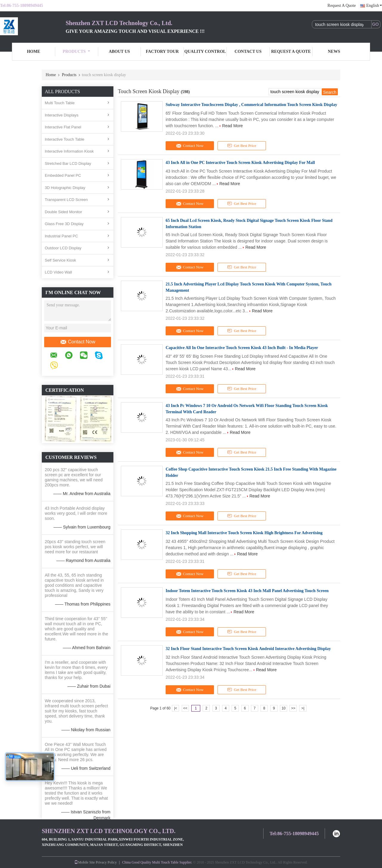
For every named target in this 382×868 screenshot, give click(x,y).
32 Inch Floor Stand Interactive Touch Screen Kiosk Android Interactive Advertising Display (248, 649)
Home (33, 52)
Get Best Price (242, 146)
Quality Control (205, 52)
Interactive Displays (62, 115)
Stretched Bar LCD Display (68, 163)
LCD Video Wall (58, 272)
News (334, 52)
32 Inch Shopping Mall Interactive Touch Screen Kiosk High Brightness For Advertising (244, 533)
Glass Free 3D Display (64, 224)
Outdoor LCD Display (63, 248)
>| (303, 708)
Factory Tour (162, 52)
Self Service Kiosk (60, 260)
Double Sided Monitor (63, 212)
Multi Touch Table (60, 103)
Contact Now (78, 342)
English (374, 6)
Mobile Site (84, 862)
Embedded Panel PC (63, 175)
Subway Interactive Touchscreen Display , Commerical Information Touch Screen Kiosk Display (251, 105)
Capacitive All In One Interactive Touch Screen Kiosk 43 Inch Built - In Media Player (242, 348)
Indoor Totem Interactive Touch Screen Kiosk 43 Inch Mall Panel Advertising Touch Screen (247, 591)
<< (185, 708)
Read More (232, 126)
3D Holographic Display (65, 188)
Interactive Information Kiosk (69, 151)
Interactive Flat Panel (63, 127)
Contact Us (248, 52)
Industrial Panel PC (61, 236)
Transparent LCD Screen (66, 200)
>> (293, 708)
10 (283, 708)
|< (175, 708)
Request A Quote (342, 6)
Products (76, 52)
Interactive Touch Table (65, 139)
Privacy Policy (106, 862)
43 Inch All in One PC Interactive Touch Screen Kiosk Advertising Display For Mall (240, 163)
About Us (119, 52)
